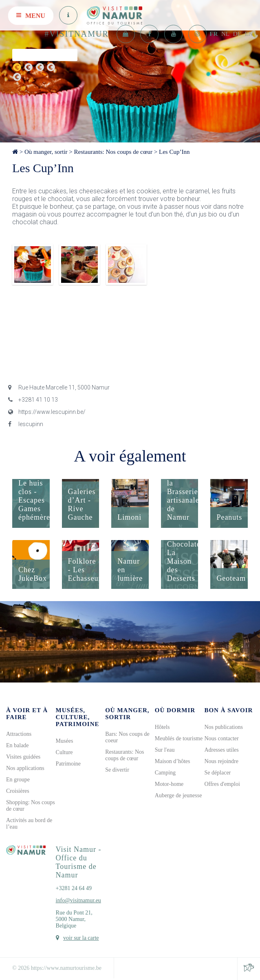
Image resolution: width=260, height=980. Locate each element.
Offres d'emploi (222, 784)
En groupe (18, 780)
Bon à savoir (228, 710)
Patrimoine (68, 764)
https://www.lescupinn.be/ (47, 412)
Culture (64, 752)
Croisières (18, 791)
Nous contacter (221, 738)
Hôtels (162, 727)
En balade (18, 745)
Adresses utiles (221, 750)
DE (237, 34)
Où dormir (175, 710)
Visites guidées (23, 757)
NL (225, 34)
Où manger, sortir (46, 152)
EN (249, 34)
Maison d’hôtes (173, 761)
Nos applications (25, 768)
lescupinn (26, 424)
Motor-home (169, 784)
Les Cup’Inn (174, 152)
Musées (65, 741)
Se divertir (117, 770)
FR (214, 34)
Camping (165, 773)
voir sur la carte (81, 938)
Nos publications (224, 727)
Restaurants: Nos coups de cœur (113, 152)
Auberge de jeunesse (178, 795)
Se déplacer (217, 773)
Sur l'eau (165, 750)
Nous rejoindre (221, 761)
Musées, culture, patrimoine (78, 717)
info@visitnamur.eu (78, 900)
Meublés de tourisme (179, 738)
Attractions (19, 734)
